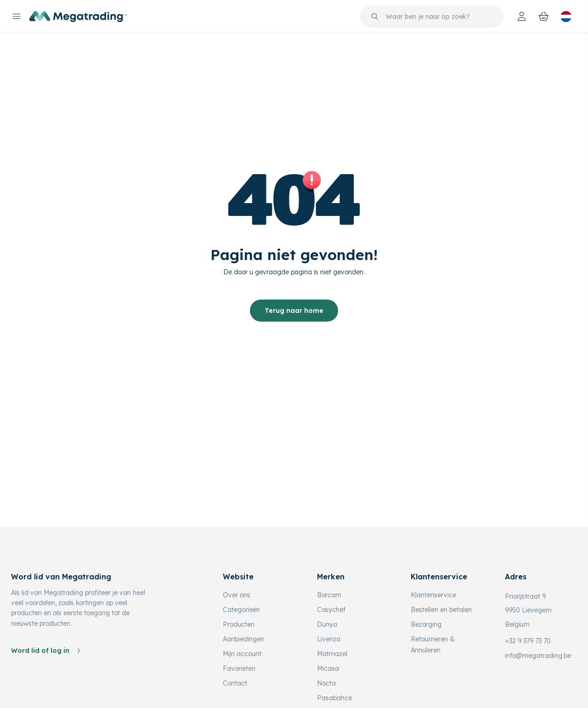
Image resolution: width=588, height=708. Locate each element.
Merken (331, 577)
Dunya (327, 624)
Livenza (329, 639)
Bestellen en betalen (441, 610)
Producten (239, 624)
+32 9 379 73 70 (528, 641)
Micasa (328, 668)
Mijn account (242, 654)
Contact (235, 683)
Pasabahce (334, 698)
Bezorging (426, 624)
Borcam (329, 595)
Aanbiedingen (243, 639)
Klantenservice (433, 595)
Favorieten (239, 668)
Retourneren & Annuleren (433, 645)
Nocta (326, 683)
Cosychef (331, 610)
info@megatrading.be (538, 656)
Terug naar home (294, 311)
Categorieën (241, 610)
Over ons (237, 595)
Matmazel (332, 654)
